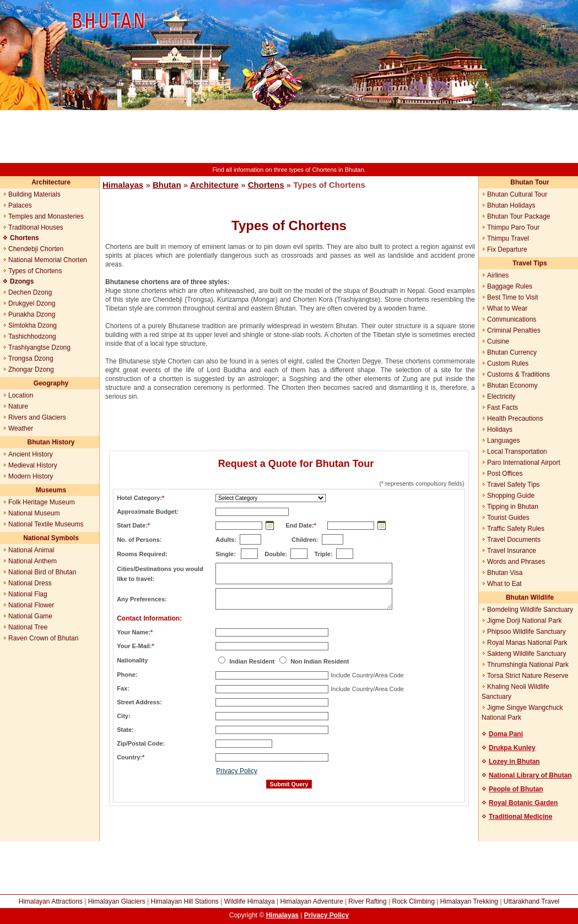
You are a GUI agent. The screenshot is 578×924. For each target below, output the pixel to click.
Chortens (266, 185)
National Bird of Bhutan (42, 572)
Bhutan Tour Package (519, 216)
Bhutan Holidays (511, 205)
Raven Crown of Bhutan (43, 638)
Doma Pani (506, 734)
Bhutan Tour (530, 182)
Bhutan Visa (505, 573)
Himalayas (123, 185)
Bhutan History (51, 442)
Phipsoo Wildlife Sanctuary (526, 632)
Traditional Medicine (520, 817)
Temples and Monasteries (46, 216)
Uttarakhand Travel (531, 901)
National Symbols (51, 538)
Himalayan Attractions (51, 901)
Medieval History (33, 465)
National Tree (28, 627)
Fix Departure (507, 249)
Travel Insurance (512, 551)
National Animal (31, 550)
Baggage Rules (510, 286)
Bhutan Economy (512, 385)
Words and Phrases (516, 562)
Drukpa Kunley (512, 748)
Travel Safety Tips (514, 485)
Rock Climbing (414, 901)
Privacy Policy (237, 771)
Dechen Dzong (30, 292)
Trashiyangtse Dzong (39, 347)
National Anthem (33, 561)
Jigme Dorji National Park (524, 621)
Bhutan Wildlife (530, 597)
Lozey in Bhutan (514, 762)
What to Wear (507, 308)
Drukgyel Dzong (32, 303)
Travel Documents (514, 540)
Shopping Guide (511, 496)
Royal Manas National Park (527, 643)
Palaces (20, 205)
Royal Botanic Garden (523, 803)
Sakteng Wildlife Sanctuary (526, 654)
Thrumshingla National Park (528, 665)
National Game (30, 616)
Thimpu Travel (508, 238)
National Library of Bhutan (530, 775)
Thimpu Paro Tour (513, 227)
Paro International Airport (524, 463)
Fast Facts (503, 407)
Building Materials (34, 194)
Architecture (51, 182)
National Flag (28, 594)
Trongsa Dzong (31, 358)
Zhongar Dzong (31, 369)
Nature (18, 406)
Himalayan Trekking (469, 901)
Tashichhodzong (32, 336)
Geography (51, 383)
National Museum (34, 513)
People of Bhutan (516, 789)
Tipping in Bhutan (513, 507)
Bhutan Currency (512, 352)
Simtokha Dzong (33, 325)
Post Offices (505, 474)
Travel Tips (530, 263)
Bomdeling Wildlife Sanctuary (530, 610)
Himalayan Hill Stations (184, 901)
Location (21, 395)
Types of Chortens (35, 271)
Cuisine (498, 341)
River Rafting (367, 901)
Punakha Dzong (32, 314)
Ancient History (31, 454)
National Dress (30, 583)
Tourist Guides (508, 518)
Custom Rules (508, 363)
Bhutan (167, 185)
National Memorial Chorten (48, 260)
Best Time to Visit (512, 297)
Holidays (500, 430)
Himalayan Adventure (311, 901)
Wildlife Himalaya (250, 901)
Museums (51, 490)
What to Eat (504, 584)
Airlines (498, 275)
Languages (503, 441)
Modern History (31, 476)
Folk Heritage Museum (42, 502)
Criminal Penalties (514, 330)
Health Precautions (515, 418)
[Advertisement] (289, 137)
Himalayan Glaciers (117, 901)
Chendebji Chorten (36, 249)
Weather (21, 428)
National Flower (31, 605)
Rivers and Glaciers (37, 417)
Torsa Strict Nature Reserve (528, 676)
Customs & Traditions (518, 374)
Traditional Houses (36, 227)
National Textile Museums (46, 524)
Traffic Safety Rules (516, 529)
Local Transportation (517, 452)
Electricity (501, 396)
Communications (512, 319)
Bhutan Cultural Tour (517, 194)
